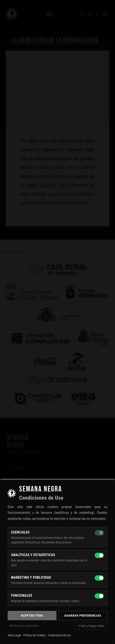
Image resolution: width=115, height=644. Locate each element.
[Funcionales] (99, 596)
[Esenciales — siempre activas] (99, 533)
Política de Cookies (35, 635)
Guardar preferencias (83, 615)
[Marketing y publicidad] (99, 578)
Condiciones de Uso (59, 635)
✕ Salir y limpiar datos (91, 626)
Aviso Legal (14, 635)
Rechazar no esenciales (24, 626)
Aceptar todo (32, 615)
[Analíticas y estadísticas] (99, 555)
